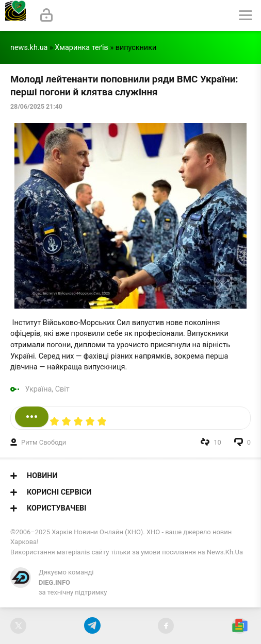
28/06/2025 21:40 (36, 107)
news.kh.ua (29, 48)
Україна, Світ (47, 389)
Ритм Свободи (44, 442)
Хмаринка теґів (81, 48)
